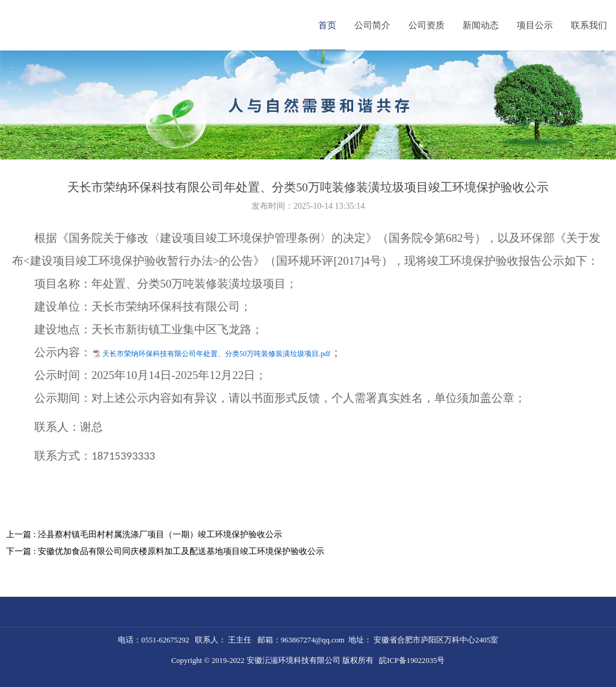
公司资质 (427, 25)
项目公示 (535, 25)
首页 (327, 25)
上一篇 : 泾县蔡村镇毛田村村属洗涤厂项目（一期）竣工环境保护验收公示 (144, 535)
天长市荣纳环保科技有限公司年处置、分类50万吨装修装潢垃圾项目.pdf (216, 354)
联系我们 (589, 25)
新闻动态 (481, 25)
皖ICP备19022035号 (412, 661)
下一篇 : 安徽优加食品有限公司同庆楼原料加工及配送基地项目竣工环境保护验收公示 (165, 551)
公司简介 (372, 25)
